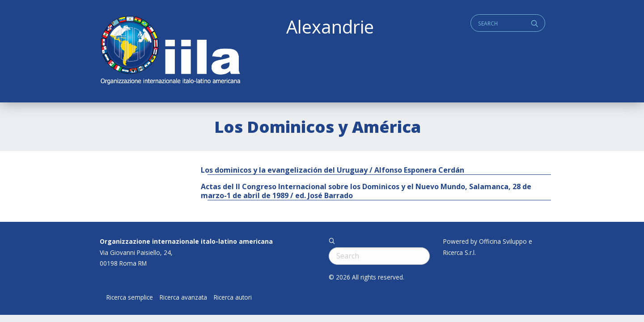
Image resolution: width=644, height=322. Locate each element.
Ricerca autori (233, 297)
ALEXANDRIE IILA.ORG (170, 51)
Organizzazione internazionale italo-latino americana (186, 241)
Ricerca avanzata (183, 297)
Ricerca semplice (130, 297)
